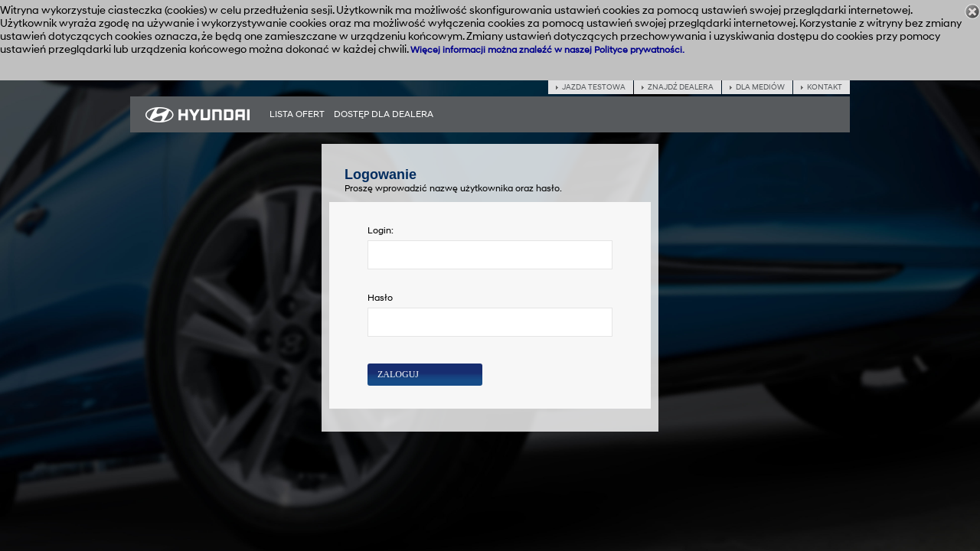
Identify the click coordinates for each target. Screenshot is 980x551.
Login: (381, 231)
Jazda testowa (594, 87)
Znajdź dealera (681, 87)
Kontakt (825, 87)
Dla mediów (760, 87)
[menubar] (351, 114)
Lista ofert (297, 114)
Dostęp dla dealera (384, 114)
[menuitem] (297, 114)
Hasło (380, 298)
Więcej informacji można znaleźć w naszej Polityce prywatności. (547, 50)
